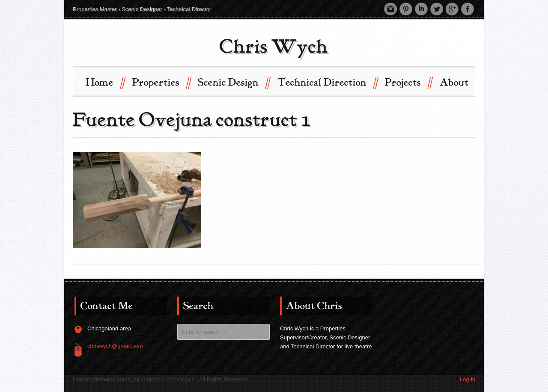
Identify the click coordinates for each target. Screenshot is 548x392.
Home (105, 82)
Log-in (468, 379)
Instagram (390, 9)
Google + (452, 9)
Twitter (437, 9)
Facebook (468, 9)
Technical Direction (327, 82)
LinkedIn (421, 9)
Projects (408, 82)
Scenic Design (234, 82)
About (454, 83)
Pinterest (406, 9)
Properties (161, 82)
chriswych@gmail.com (115, 346)
